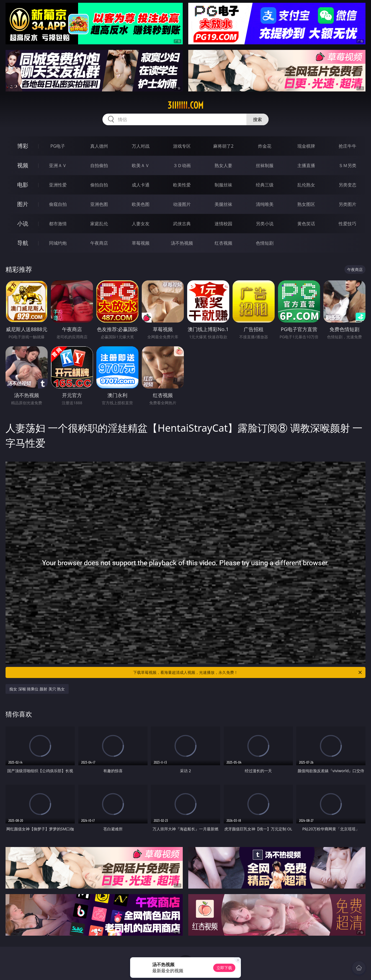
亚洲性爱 (58, 185)
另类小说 (265, 224)
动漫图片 (182, 204)
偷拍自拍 (99, 185)
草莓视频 (141, 243)
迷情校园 (223, 224)
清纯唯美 (265, 204)
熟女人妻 (223, 165)
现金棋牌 (306, 146)
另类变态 (347, 185)
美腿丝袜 (223, 204)
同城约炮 (58, 243)
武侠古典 (182, 224)
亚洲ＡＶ (58, 165)
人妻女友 (141, 224)
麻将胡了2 (223, 146)
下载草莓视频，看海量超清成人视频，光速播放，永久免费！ (248, 672)
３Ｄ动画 (182, 165)
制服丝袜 (223, 185)
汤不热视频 (182, 243)
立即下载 (224, 968)
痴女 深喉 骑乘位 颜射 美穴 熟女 (37, 689)
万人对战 (141, 146)
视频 (23, 165)
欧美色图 (141, 204)
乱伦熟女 (306, 185)
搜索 (257, 119)
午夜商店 (99, 243)
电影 (23, 185)
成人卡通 (141, 185)
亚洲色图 (99, 204)
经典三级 (265, 185)
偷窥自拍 (58, 204)
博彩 (23, 146)
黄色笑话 (306, 224)
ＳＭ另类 (347, 165)
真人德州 (99, 146)
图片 (23, 204)
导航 (23, 243)
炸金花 (265, 146)
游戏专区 (182, 146)
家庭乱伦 (99, 224)
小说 (23, 223)
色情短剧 (265, 243)
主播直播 (306, 165)
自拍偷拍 (99, 165)
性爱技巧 (347, 224)
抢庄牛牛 (347, 146)
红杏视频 (223, 243)
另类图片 (347, 204)
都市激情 (58, 224)
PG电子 (58, 146)
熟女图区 (306, 204)
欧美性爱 (182, 185)
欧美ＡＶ (141, 165)
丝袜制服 (265, 165)
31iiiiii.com (185, 105)
